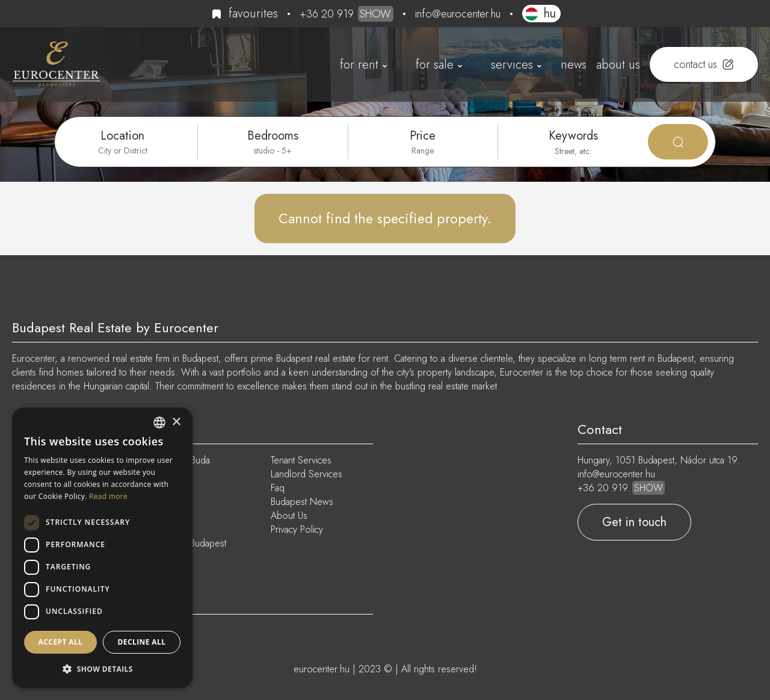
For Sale (435, 65)
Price (423, 136)
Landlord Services (306, 474)
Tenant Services (301, 460)
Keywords (573, 136)
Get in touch (634, 522)
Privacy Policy (297, 529)
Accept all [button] (61, 642)
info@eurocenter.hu (458, 14)
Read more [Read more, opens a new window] (108, 496)
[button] (102, 669)
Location (122, 136)
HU (550, 14)
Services (512, 65)
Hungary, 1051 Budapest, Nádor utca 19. (659, 460)
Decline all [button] (142, 642)
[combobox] (159, 423)
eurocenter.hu (322, 669)
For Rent (359, 65)
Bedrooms (273, 136)
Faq (278, 488)
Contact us (695, 64)
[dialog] (102, 548)
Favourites (253, 14)
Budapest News (302, 502)
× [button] (176, 422)
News (574, 65)
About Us (618, 65)
